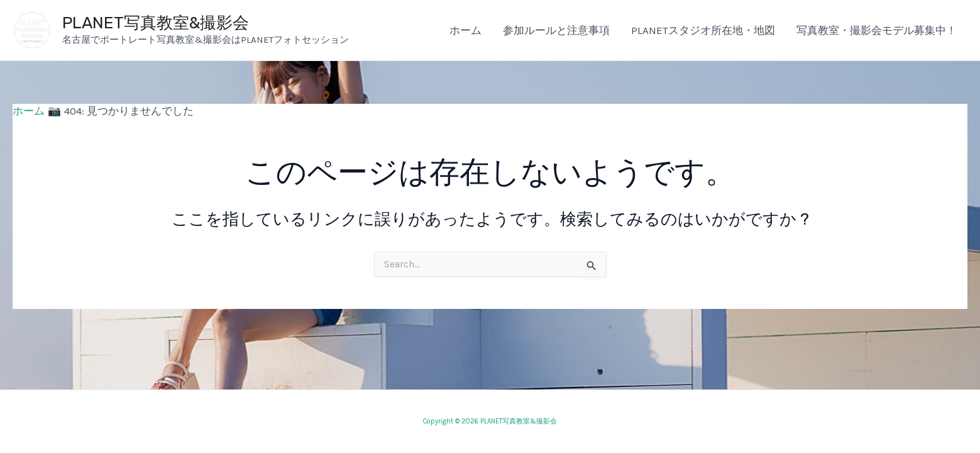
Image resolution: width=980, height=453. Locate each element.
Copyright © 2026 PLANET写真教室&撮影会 (490, 421)
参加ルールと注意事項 (556, 30)
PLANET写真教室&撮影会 (156, 23)
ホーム (465, 30)
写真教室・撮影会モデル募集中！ (877, 30)
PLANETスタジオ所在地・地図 (703, 30)
